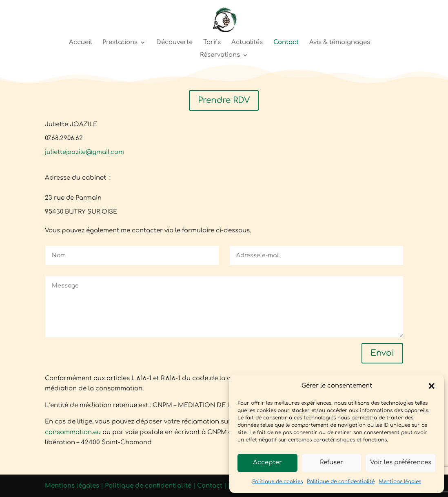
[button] (432, 386)
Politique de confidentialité (341, 481)
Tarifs (212, 43)
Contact (286, 43)
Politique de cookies (277, 481)
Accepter (267, 462)
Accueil (80, 43)
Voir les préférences (401, 462)
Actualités (247, 43)
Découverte (174, 43)
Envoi (382, 353)
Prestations (120, 43)
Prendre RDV (224, 100)
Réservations (220, 55)
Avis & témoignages (340, 43)
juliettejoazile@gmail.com (84, 152)
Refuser (332, 462)
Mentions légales (400, 481)
